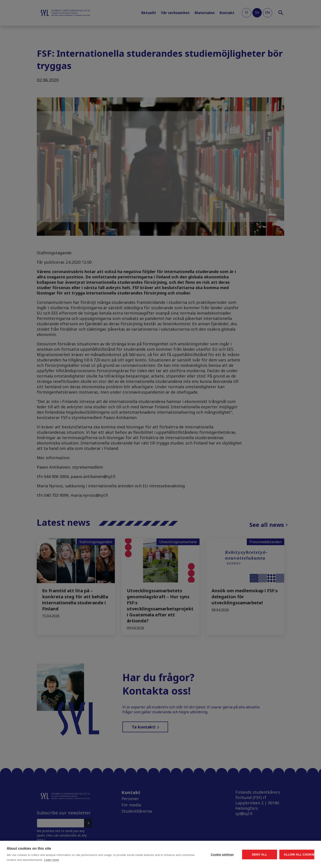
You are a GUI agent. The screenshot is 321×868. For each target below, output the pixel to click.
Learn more (103, 860)
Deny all (235, 854)
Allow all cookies (288, 854)
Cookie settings (181, 854)
